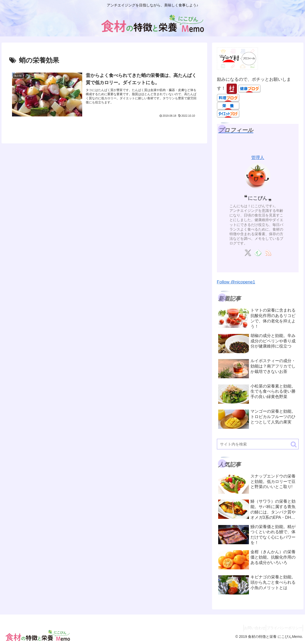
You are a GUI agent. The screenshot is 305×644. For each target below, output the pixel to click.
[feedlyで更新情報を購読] (258, 252)
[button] (294, 444)
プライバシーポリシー (282, 628)
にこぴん (258, 198)
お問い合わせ (248, 628)
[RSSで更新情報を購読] (268, 252)
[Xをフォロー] (248, 252)
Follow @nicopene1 (236, 282)
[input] (258, 444)
